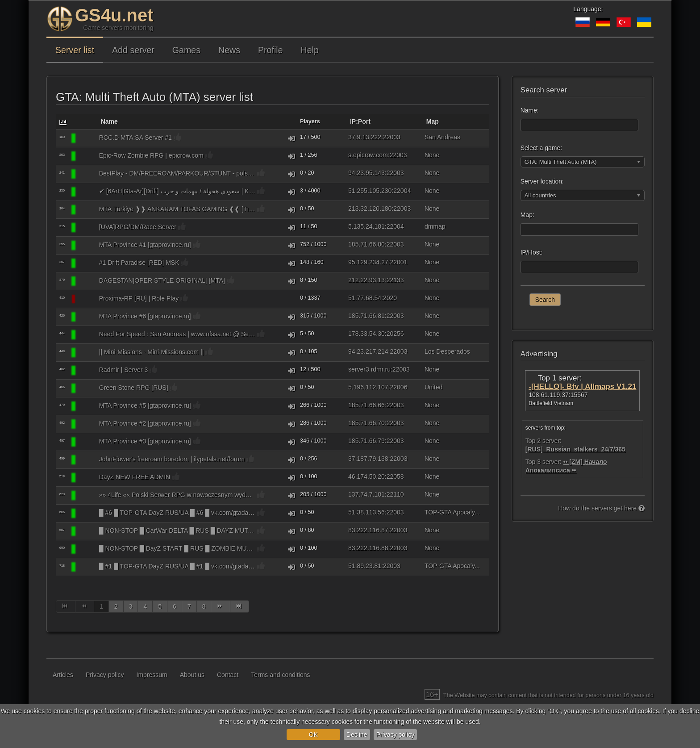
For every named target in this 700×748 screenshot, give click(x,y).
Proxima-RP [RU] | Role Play (139, 298)
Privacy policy (396, 735)
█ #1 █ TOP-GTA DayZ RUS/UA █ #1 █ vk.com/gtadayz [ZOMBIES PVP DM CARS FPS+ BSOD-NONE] (177, 566)
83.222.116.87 (368, 530)
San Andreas (442, 137)
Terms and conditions (280, 675)
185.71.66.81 (367, 316)
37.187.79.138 (368, 459)
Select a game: (541, 148)
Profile (271, 50)
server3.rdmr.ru (369, 369)
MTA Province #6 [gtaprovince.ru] (145, 316)
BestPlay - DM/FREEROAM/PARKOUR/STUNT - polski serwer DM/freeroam (177, 173)
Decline (357, 735)
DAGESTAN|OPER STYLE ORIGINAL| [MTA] (162, 280)
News (229, 50)
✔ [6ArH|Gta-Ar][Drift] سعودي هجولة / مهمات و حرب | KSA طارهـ (177, 191)
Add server (133, 50)
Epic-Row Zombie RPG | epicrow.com (151, 155)
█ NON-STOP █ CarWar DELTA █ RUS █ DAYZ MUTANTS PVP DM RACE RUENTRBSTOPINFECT (177, 531)
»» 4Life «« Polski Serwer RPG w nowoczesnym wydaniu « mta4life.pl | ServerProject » (177, 495)
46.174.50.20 (367, 476)
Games (186, 50)
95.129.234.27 (368, 262)
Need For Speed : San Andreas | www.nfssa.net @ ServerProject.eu (177, 334)
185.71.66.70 (367, 423)
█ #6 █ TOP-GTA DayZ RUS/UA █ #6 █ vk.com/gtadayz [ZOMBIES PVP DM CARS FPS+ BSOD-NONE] (177, 513)
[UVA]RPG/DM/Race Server (138, 227)
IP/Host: (532, 252)
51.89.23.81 (365, 566)
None (432, 155)
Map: (527, 215)
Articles (63, 675)
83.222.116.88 (368, 548)
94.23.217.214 (368, 351)
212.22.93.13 (367, 280)
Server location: (542, 181)
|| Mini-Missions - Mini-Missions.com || (152, 352)
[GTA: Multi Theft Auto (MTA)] (87, 138)
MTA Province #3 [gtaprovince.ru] (145, 441)
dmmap (435, 226)
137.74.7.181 (367, 494)
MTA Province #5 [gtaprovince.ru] (145, 405)
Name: (530, 110)
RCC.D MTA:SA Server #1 (135, 138)
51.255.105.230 (370, 191)
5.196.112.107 (368, 387)
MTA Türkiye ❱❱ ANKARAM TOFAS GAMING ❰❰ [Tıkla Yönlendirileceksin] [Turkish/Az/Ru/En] (177, 209)
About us (192, 675)
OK (313, 735)
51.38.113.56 (367, 512)
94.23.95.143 (367, 173)
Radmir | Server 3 (123, 370)
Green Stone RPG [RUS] (134, 388)
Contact (228, 675)
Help (310, 50)
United (433, 387)
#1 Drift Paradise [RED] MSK (139, 263)
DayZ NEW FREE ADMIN (135, 477)
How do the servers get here (601, 508)
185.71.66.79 (367, 441)
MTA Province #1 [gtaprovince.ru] (145, 245)
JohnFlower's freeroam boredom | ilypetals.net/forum (172, 459)
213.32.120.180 (370, 209)
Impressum (152, 675)
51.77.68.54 (365, 298)
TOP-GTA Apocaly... (452, 512)
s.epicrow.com (368, 155)
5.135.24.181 (367, 226)
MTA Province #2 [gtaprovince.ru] (145, 423)
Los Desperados (447, 351)
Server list (75, 50)
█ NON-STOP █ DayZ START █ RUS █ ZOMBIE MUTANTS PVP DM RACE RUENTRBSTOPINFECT (177, 548)
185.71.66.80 (367, 244)
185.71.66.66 (367, 405)
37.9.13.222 (365, 137)
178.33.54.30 (367, 334)
